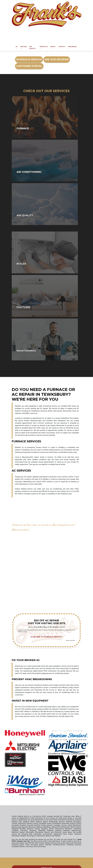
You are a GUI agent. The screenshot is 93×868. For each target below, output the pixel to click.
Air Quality (33, 48)
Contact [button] (62, 47)
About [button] (53, 47)
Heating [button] (24, 47)
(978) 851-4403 (48, 39)
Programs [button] (72, 47)
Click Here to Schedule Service (47, 637)
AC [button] (17, 47)
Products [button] (44, 47)
